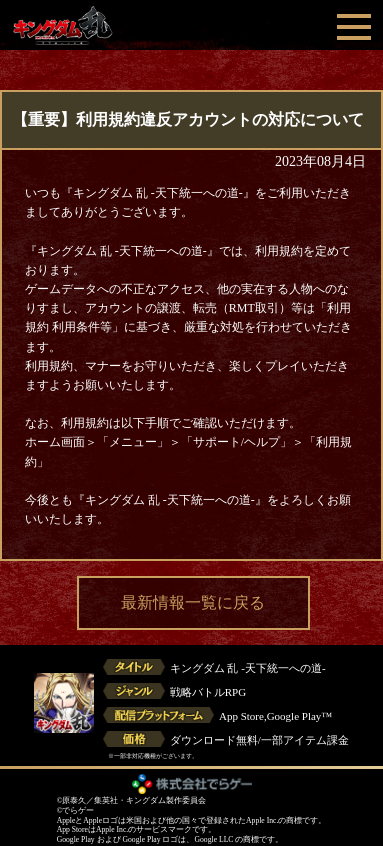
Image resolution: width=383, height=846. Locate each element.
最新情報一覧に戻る (193, 602)
